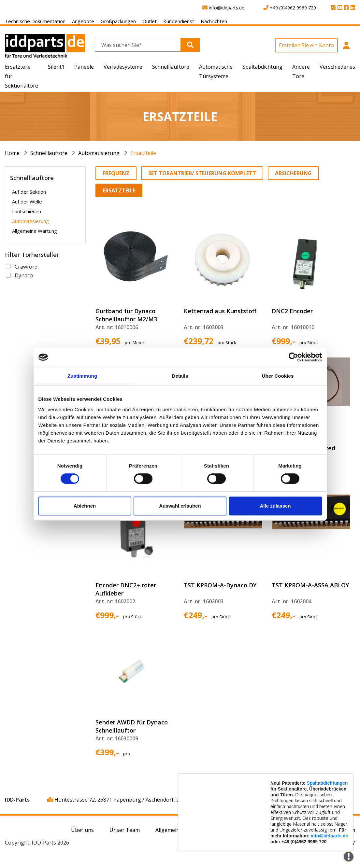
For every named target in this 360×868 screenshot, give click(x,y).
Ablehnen (85, 506)
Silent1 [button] (56, 67)
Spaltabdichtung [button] (262, 67)
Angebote (83, 21)
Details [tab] (180, 376)
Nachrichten (214, 21)
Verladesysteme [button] (123, 67)
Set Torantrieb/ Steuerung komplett (202, 173)
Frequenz (116, 173)
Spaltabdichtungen (327, 783)
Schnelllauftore (49, 153)
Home (12, 153)
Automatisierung (99, 153)
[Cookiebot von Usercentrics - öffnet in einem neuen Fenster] (293, 357)
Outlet (150, 21)
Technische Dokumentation (35, 21)
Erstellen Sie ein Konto (306, 45)
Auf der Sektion (29, 192)
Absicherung (293, 173)
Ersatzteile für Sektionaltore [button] (22, 76)
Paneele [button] (84, 67)
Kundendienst (179, 21)
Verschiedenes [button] (337, 67)
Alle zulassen (275, 506)
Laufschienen (27, 211)
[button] (346, 49)
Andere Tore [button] (301, 71)
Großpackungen (118, 21)
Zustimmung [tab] (82, 376)
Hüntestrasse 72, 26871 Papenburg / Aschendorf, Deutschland (127, 800)
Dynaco (24, 275)
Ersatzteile (143, 153)
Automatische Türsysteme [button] (216, 71)
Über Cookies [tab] (278, 376)
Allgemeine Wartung (35, 231)
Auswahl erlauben (180, 506)
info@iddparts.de (330, 836)
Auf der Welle (27, 202)
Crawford (26, 267)
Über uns (82, 830)
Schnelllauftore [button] (171, 67)
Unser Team (125, 830)
